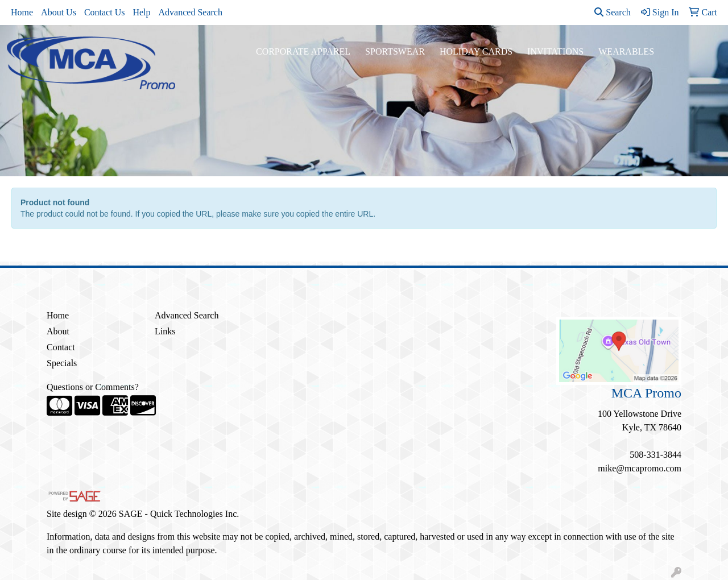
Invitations (555, 51)
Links (165, 331)
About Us (59, 12)
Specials (62, 363)
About (58, 331)
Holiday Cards (476, 51)
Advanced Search (191, 12)
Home (22, 12)
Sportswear (395, 51)
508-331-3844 (655, 455)
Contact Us (105, 12)
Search (613, 12)
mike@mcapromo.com (640, 468)
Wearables (626, 51)
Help (141, 12)
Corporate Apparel (303, 51)
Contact (61, 347)
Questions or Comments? (93, 387)
